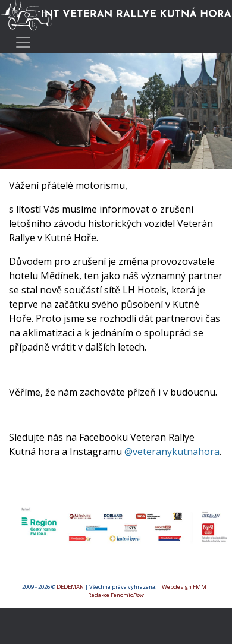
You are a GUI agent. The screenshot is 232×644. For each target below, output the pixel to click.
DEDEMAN (70, 587)
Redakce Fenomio (116, 595)
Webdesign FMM (184, 587)
